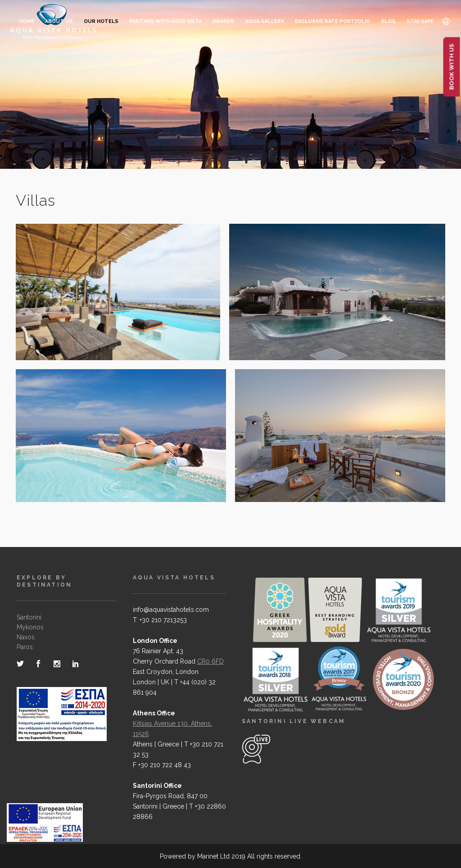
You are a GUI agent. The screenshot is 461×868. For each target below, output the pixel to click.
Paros (25, 647)
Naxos (26, 637)
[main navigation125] (45, 824)
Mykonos (30, 627)
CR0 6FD (210, 661)
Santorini (29, 617)
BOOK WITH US (452, 67)
